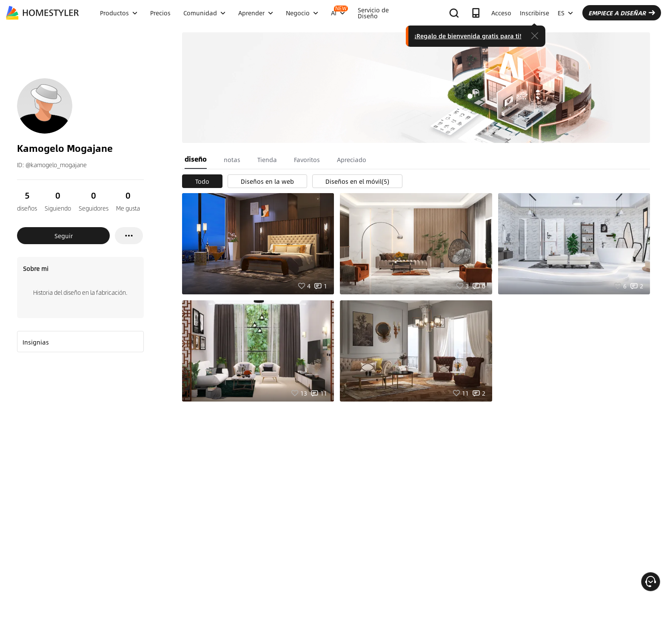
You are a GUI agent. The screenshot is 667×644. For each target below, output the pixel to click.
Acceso (501, 13)
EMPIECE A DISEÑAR (622, 13)
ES (565, 13)
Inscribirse (534, 13)
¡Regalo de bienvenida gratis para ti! (468, 36)
